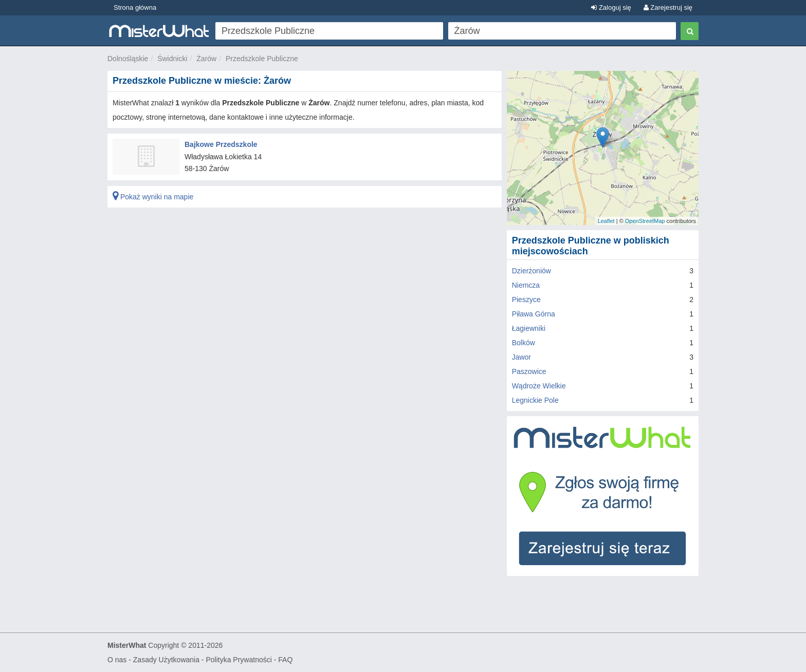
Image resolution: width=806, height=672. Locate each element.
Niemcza (526, 285)
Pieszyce (526, 300)
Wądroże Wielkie (539, 386)
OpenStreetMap (645, 221)
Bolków (524, 343)
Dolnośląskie (128, 59)
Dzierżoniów (532, 271)
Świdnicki (172, 59)
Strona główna (135, 7)
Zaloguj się (611, 7)
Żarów (206, 59)
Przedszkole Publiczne (262, 59)
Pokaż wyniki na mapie (153, 197)
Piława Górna (534, 314)
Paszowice (529, 371)
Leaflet (606, 221)
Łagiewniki (529, 328)
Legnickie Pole (535, 400)
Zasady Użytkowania (166, 660)
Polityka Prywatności (239, 660)
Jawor (521, 357)
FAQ (285, 660)
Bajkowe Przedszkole (221, 144)
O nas (117, 660)
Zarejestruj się (668, 7)
